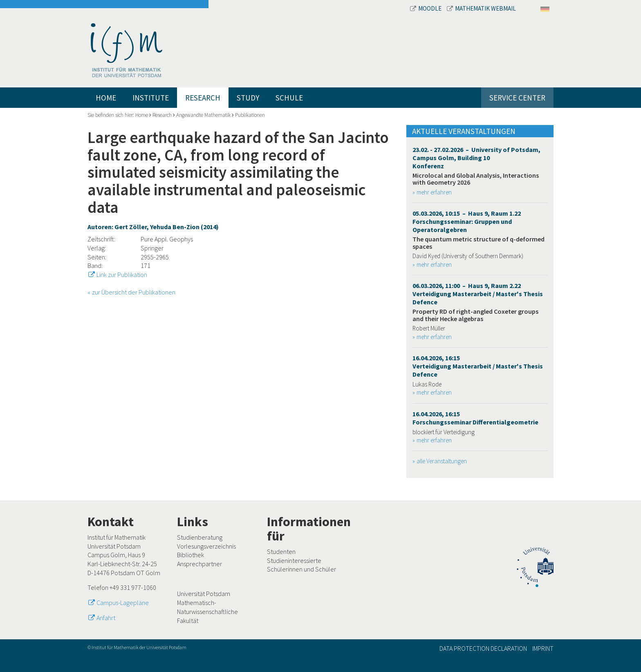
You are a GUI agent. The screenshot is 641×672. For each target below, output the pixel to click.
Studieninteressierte (294, 560)
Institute (151, 98)
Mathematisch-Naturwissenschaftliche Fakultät (207, 611)
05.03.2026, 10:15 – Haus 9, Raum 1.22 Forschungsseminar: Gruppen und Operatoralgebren (467, 221)
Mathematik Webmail (481, 8)
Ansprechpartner (199, 564)
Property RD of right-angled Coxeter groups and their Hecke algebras (475, 315)
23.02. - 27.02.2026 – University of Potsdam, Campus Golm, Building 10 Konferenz (476, 158)
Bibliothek (191, 555)
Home (106, 98)
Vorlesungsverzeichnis (206, 546)
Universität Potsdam (204, 594)
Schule (289, 98)
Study (248, 98)
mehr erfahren (434, 192)
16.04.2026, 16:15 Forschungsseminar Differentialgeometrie (475, 418)
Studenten (281, 551)
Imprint (543, 648)
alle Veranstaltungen (442, 461)
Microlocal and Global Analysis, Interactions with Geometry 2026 (476, 179)
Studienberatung (200, 537)
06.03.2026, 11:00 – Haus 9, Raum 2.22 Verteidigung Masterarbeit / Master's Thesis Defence (478, 294)
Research (203, 98)
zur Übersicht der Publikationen (134, 292)
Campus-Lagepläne (123, 603)
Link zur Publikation (122, 275)
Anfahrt (106, 618)
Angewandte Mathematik (203, 115)
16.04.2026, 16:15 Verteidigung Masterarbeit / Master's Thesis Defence (478, 366)
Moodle (426, 8)
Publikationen (250, 115)
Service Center (517, 98)
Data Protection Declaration (483, 648)
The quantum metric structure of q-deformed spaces (479, 243)
